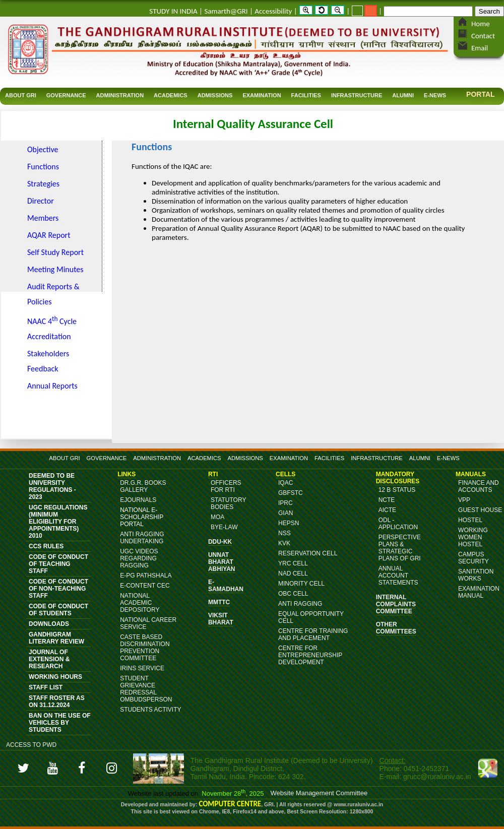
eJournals (138, 500)
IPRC (286, 503)
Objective (43, 149)
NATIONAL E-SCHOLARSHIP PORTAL (142, 517)
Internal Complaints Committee (396, 604)
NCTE (387, 500)
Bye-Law (224, 527)
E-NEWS (448, 458)
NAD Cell (293, 573)
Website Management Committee (319, 793)
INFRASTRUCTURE (377, 458)
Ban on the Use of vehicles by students (60, 723)
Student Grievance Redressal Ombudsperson (146, 689)
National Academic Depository (140, 603)
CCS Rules (46, 546)
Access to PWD (31, 745)
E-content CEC (145, 586)
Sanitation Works (476, 575)
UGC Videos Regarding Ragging (139, 558)
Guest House (480, 510)
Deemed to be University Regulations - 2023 (52, 486)
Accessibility (273, 11)
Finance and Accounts (479, 486)
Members (43, 218)
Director (41, 201)
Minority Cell (301, 584)
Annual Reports (52, 386)
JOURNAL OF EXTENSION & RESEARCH (49, 659)
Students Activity (150, 710)
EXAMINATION (289, 458)
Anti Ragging (300, 604)
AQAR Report (49, 235)
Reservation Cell (308, 553)
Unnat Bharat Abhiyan (222, 562)
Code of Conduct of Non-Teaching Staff (58, 589)
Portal (481, 94)
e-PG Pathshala (146, 576)
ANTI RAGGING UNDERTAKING (142, 538)
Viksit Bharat (221, 619)
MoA (217, 517)
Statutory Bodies (228, 503)
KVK (284, 543)
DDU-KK (220, 542)
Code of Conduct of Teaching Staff (58, 564)
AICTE (387, 510)
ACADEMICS (204, 458)
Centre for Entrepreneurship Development (310, 655)
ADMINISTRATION (157, 458)
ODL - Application (398, 524)
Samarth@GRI (226, 11)
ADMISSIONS (245, 458)
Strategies (43, 184)
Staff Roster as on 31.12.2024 (57, 702)
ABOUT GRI (64, 458)
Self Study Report (55, 252)
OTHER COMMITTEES (396, 628)
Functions (43, 167)
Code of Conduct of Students (58, 610)
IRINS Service (142, 668)
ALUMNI (420, 458)
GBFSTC (291, 493)
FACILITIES (329, 458)
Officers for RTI (226, 486)
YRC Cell (293, 563)
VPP (464, 500)
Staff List (46, 687)
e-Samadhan (226, 586)
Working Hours (55, 677)
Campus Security (474, 558)
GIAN (286, 513)
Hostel (470, 520)
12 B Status (397, 490)
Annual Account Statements (398, 576)
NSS (285, 533)
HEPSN (289, 523)
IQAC (286, 483)
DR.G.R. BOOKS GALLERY (143, 486)
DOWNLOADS (49, 624)
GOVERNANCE (107, 458)
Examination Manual (479, 592)
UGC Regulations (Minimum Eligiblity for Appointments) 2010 (58, 522)
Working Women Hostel (473, 537)
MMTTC (219, 602)
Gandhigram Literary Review (56, 638)
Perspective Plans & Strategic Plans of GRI (400, 548)
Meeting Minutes (55, 269)
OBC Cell (293, 594)
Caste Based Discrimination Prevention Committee (145, 648)
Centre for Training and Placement (313, 634)
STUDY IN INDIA (173, 11)
